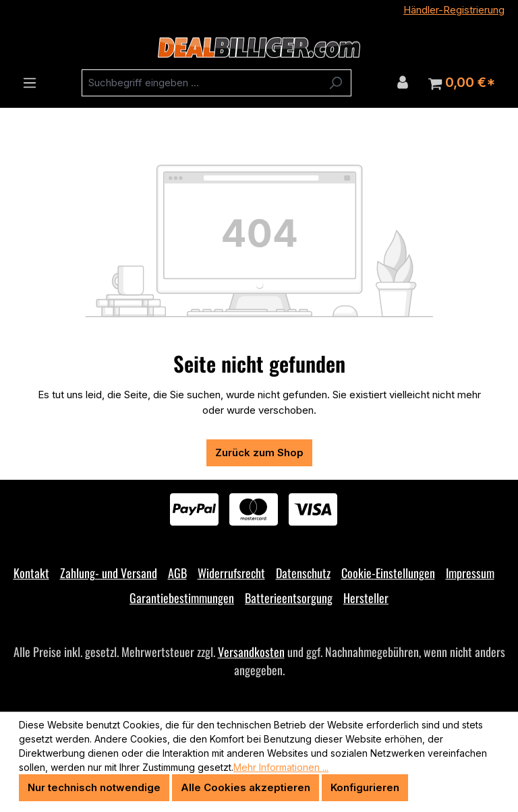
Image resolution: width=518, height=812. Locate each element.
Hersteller (366, 598)
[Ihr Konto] (403, 82)
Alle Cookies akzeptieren (246, 787)
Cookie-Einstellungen (388, 573)
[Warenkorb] (462, 83)
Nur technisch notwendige (94, 787)
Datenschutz (303, 573)
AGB (177, 573)
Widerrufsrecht (231, 573)
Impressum (470, 573)
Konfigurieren (365, 787)
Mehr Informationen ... (281, 767)
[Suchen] (336, 83)
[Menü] (30, 83)
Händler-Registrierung (454, 10)
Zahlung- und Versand (109, 573)
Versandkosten (251, 652)
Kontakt (31, 573)
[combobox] (201, 83)
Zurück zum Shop (259, 452)
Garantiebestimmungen (182, 598)
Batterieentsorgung (289, 598)
